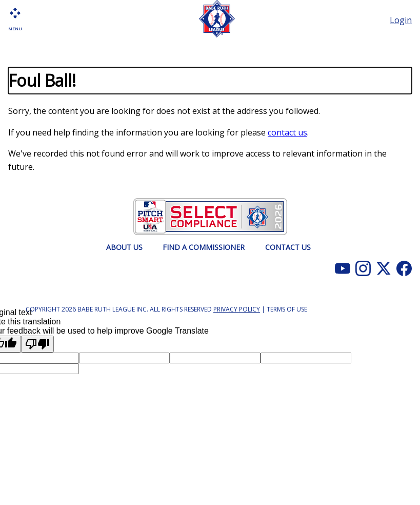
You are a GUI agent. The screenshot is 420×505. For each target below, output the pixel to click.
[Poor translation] (37, 344)
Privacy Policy (237, 309)
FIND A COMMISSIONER (204, 247)
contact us (287, 132)
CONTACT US (288, 247)
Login (401, 20)
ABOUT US (124, 247)
